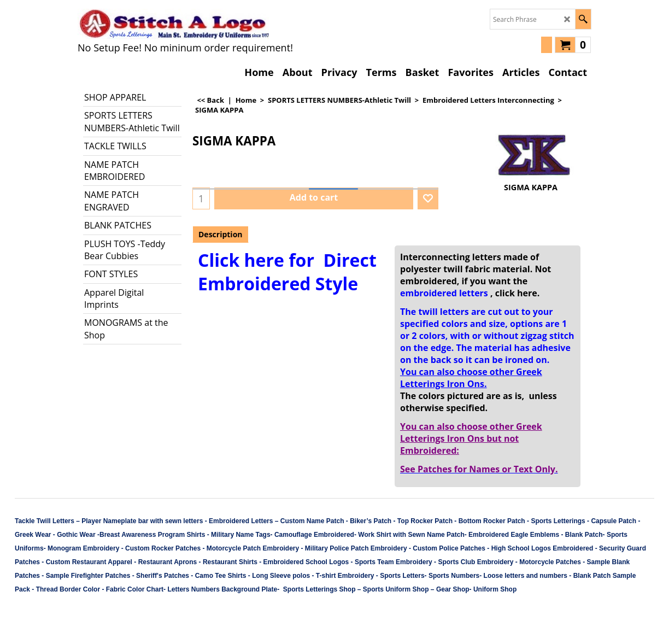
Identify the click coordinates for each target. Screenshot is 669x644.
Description (221, 234)
